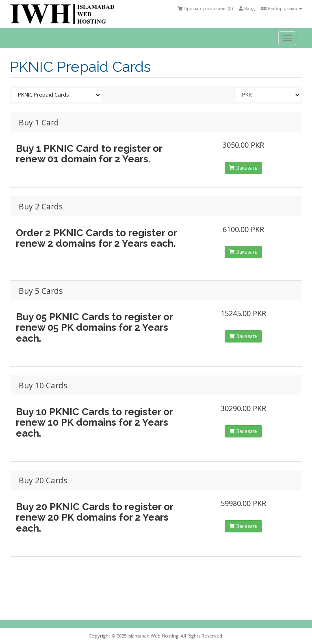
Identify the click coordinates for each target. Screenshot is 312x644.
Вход (247, 8)
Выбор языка (282, 8)
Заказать (243, 168)
